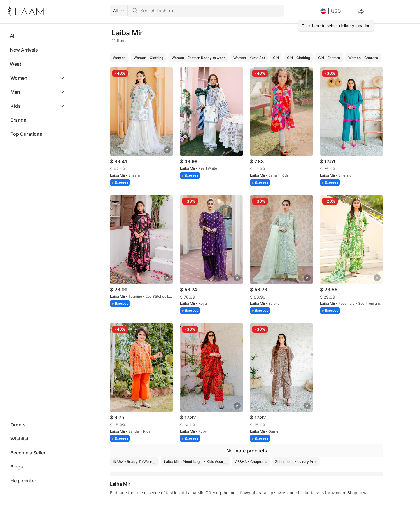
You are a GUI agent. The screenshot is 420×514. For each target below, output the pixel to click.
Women (19, 78)
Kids (16, 106)
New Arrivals (24, 50)
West (16, 64)
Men (15, 92)
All (13, 36)
